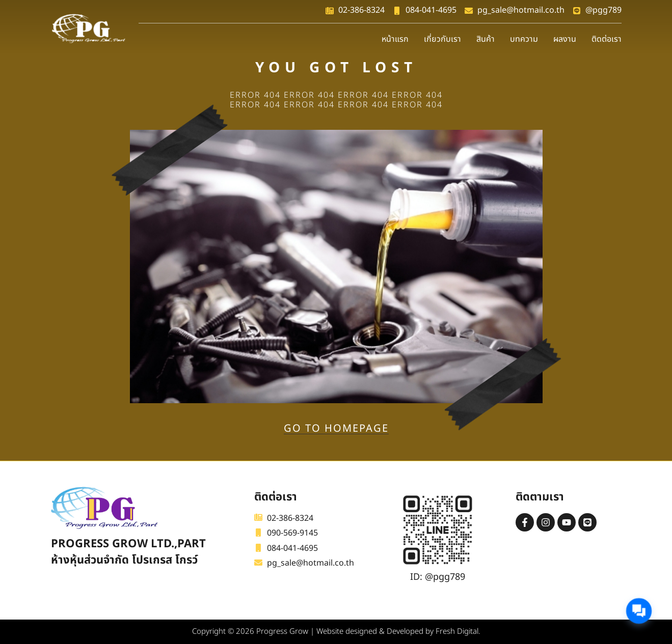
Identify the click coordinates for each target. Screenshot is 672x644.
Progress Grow (282, 632)
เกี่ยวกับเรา (442, 39)
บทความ (524, 39)
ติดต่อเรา (607, 39)
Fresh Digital (457, 632)
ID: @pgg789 (438, 577)
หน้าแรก (395, 39)
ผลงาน (565, 39)
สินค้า (486, 39)
